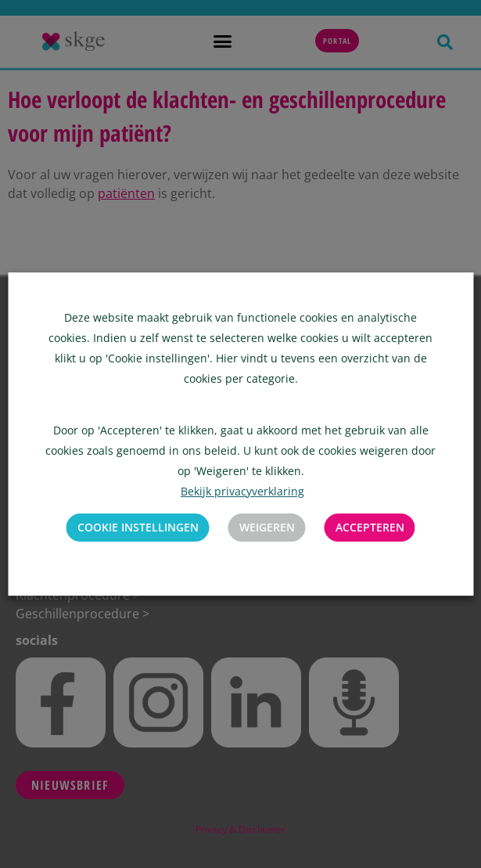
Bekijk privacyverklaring (242, 491)
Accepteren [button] (370, 527)
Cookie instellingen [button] (138, 527)
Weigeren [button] (267, 527)
